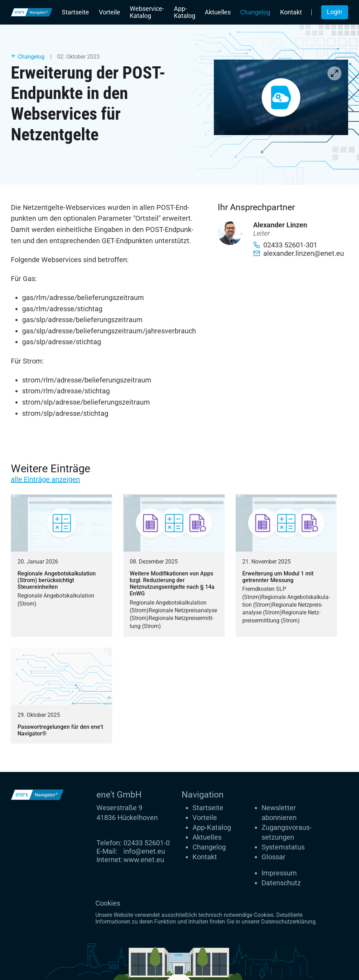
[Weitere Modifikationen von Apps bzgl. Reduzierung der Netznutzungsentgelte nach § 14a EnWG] (174, 565)
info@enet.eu (144, 851)
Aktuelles (218, 12)
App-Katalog (185, 12)
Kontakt (291, 12)
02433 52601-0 (147, 843)
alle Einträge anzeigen (45, 479)
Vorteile (110, 12)
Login (334, 12)
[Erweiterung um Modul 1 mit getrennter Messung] (286, 565)
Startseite (75, 12)
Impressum (279, 873)
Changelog (255, 12)
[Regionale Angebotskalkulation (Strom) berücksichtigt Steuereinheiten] (62, 565)
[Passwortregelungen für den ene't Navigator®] (62, 696)
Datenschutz (281, 883)
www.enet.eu (144, 860)
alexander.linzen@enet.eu (299, 253)
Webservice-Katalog (147, 12)
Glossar (273, 857)
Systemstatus (283, 847)
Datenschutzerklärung (288, 922)
